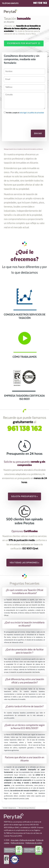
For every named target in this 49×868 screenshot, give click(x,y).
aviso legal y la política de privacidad (32, 113)
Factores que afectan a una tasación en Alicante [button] (25, 759)
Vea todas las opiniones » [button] (25, 563)
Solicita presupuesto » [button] (24, 496)
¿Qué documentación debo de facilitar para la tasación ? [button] (25, 651)
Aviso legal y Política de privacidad (23, 840)
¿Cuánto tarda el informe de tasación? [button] (24, 706)
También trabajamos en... (10, 808)
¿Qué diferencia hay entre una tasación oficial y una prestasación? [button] (25, 681)
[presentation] (18, 120)
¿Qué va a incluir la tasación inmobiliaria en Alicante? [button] (24, 624)
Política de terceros (17, 843)
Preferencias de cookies (34, 843)
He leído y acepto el (24, 113)
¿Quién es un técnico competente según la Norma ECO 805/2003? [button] (25, 727)
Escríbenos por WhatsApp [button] (24, 43)
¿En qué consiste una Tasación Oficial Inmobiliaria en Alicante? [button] (24, 592)
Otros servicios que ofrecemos (27, 808)
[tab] (24, 592)
